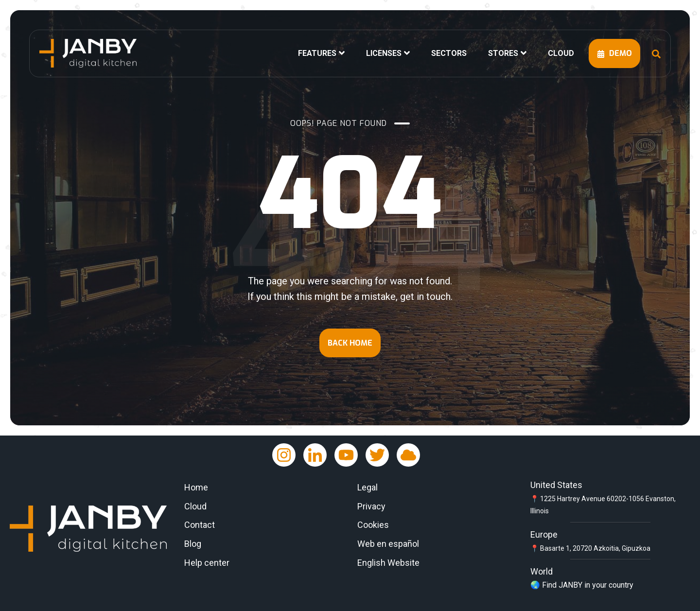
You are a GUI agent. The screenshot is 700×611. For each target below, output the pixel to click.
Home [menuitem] (196, 487)
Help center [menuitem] (207, 563)
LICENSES (384, 53)
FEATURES (317, 53)
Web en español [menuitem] (388, 544)
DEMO (614, 53)
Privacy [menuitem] (371, 506)
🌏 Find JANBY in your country (582, 585)
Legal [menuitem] (367, 487)
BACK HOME (350, 343)
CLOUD (561, 53)
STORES (503, 53)
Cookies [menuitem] (373, 525)
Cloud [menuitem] (195, 506)
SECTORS (449, 53)
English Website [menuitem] (388, 563)
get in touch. (426, 297)
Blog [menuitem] (193, 544)
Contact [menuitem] (200, 525)
